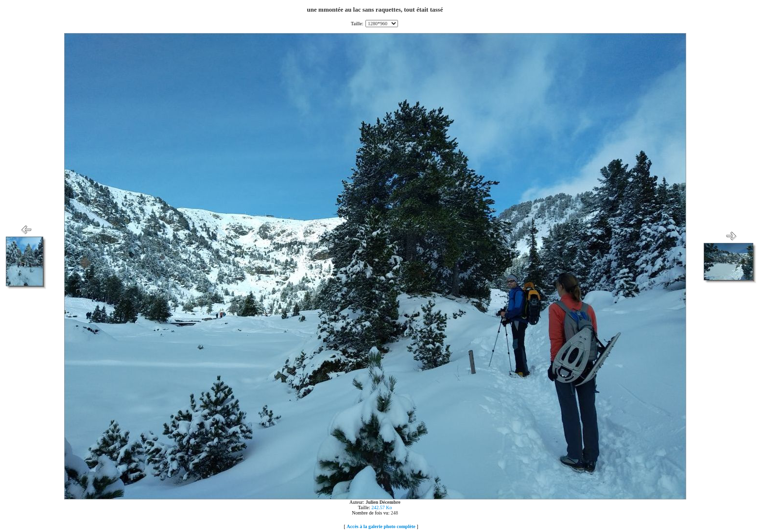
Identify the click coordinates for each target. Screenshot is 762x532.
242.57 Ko (381, 507)
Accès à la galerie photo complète (381, 526)
